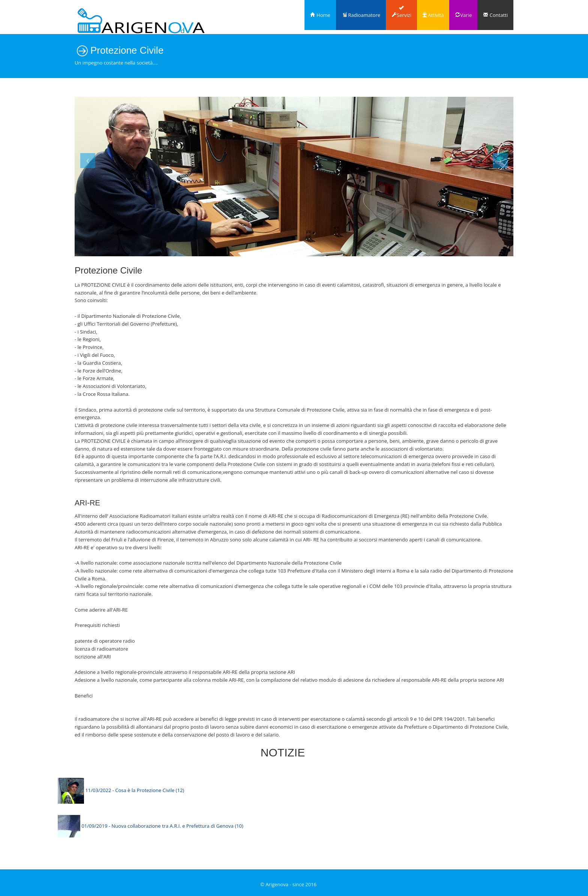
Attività (433, 15)
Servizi (401, 15)
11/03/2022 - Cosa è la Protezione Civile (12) (121, 790)
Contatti (495, 15)
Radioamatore (361, 15)
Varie (463, 15)
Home (320, 15)
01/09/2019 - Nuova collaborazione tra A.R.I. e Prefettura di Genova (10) (151, 826)
